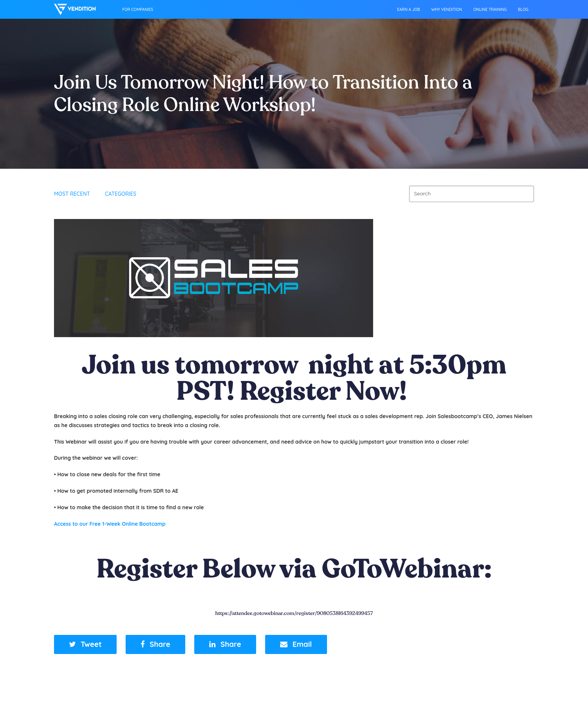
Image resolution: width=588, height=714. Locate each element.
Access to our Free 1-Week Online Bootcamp (110, 524)
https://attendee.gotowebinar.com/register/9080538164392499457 (294, 613)
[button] (85, 644)
